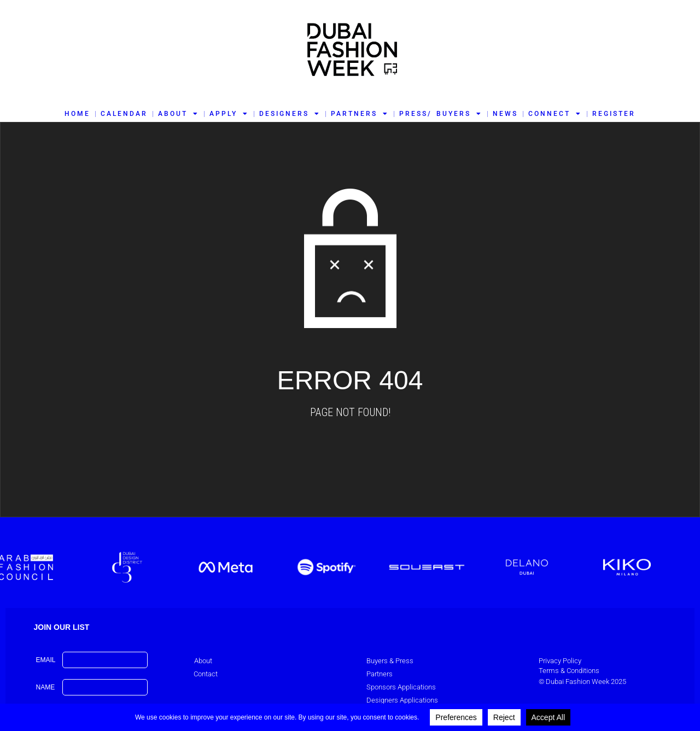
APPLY (229, 114)
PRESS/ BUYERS (441, 114)
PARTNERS (360, 114)
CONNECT (555, 114)
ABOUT (179, 114)
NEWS (505, 114)
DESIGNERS (290, 114)
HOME (77, 114)
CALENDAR (124, 114)
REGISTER (614, 114)
